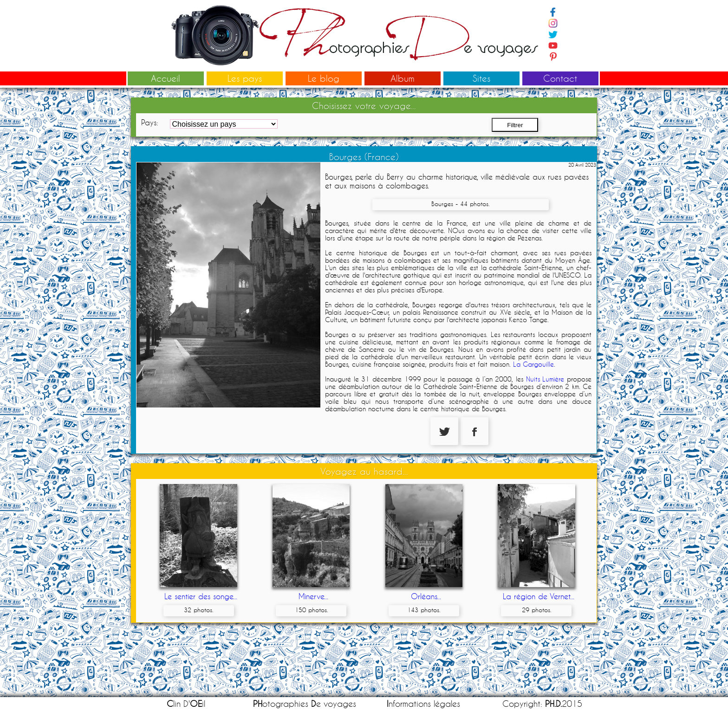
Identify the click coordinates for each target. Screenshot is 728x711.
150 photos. (311, 610)
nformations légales (423, 704)
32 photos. (198, 610)
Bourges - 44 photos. (460, 204)
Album (403, 78)
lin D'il (186, 704)
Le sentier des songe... (201, 596)
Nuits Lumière (545, 379)
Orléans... (426, 596)
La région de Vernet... (539, 596)
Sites (481, 78)
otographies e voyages (305, 704)
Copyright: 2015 (542, 704)
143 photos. (424, 610)
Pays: (149, 122)
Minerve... (313, 596)
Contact (560, 78)
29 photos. (536, 610)
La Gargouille (533, 364)
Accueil (166, 78)
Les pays (245, 78)
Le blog (324, 78)
